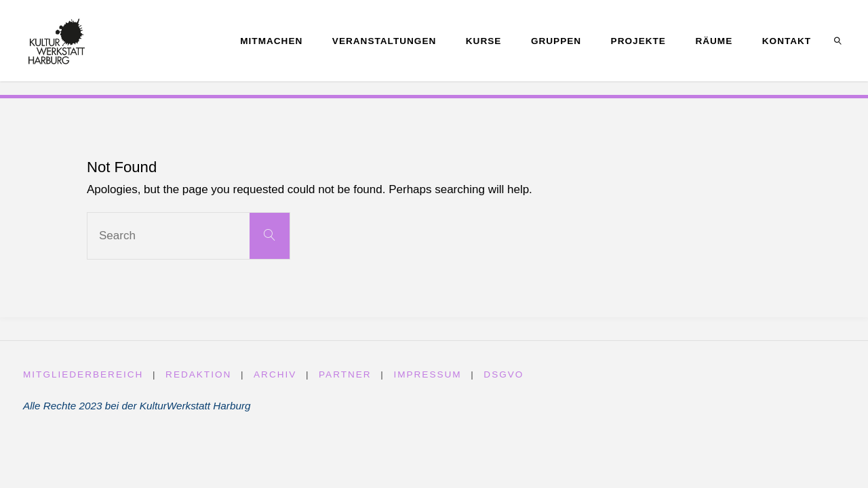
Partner (345, 374)
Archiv (275, 374)
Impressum (428, 374)
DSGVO (504, 374)
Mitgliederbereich (83, 374)
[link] (838, 41)
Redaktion (198, 374)
